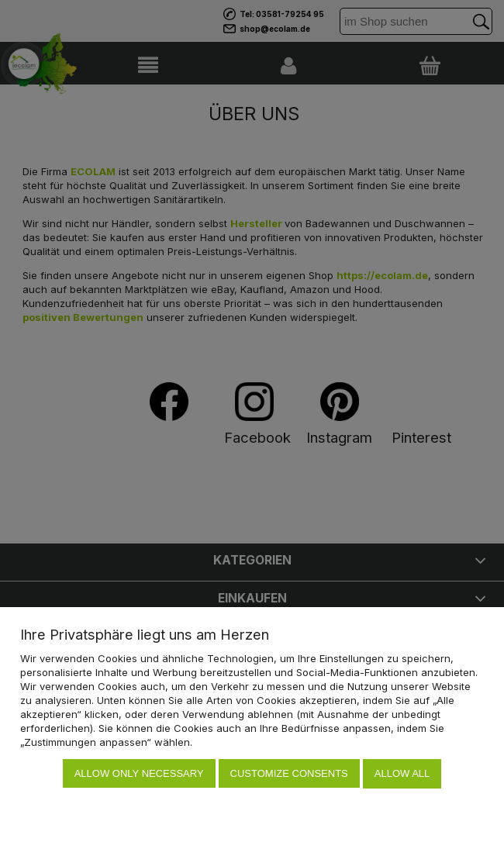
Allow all (402, 774)
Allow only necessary (139, 774)
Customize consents (289, 774)
